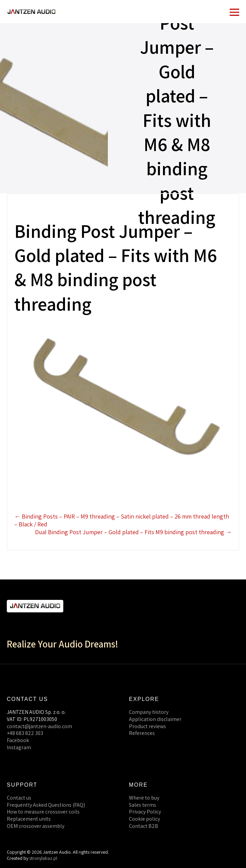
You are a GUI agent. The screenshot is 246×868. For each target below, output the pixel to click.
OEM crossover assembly (36, 826)
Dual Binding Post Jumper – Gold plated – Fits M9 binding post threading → (133, 532)
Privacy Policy (145, 812)
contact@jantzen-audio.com (39, 726)
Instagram (19, 747)
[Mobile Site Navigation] (234, 12)
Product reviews (147, 726)
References (142, 733)
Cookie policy (144, 819)
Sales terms (143, 805)
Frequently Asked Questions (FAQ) (46, 805)
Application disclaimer (155, 719)
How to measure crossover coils (43, 812)
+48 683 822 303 (25, 733)
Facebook (18, 740)
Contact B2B (144, 826)
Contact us (19, 798)
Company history (149, 712)
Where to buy (144, 798)
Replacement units (29, 819)
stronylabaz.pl (43, 858)
